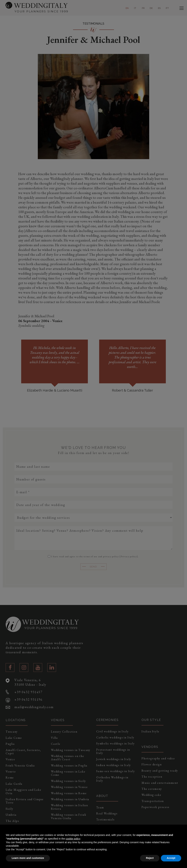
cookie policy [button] (73, 839)
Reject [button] (150, 858)
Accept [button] (171, 858)
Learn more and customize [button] (28, 858)
